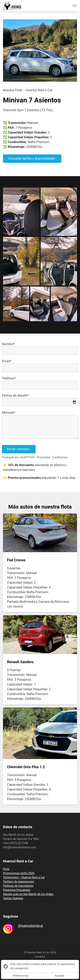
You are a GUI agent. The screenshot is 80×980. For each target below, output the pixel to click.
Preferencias (21, 976)
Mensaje (8, 413)
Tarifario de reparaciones (18, 882)
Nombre (8, 344)
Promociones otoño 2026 (19, 873)
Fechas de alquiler (15, 395)
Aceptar (59, 976)
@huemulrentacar (31, 926)
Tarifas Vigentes (13, 898)
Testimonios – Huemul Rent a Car (24, 877)
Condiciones (60, 457)
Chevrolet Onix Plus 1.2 (26, 767)
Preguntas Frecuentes (17, 890)
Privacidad (43, 457)
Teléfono (8, 378)
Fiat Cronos (16, 560)
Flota (6, 869)
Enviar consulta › (19, 449)
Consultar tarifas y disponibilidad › (32, 159)
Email (6, 361)
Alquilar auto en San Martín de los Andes (28, 894)
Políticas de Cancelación (18, 886)
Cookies (40, 956)
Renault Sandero (20, 662)
